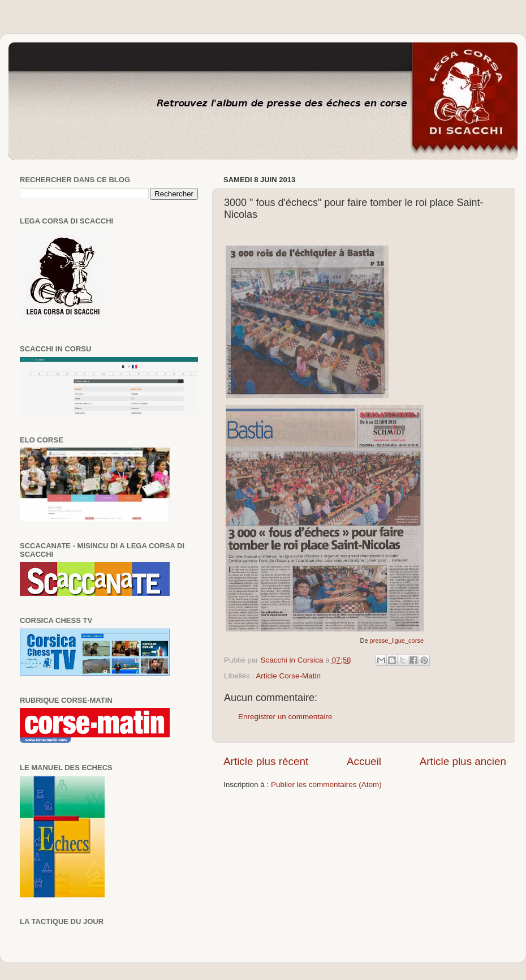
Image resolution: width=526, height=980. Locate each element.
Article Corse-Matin (288, 676)
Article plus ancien (463, 761)
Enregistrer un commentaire (285, 717)
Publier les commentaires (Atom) (326, 785)
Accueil (364, 761)
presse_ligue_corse (397, 641)
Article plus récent (266, 761)
